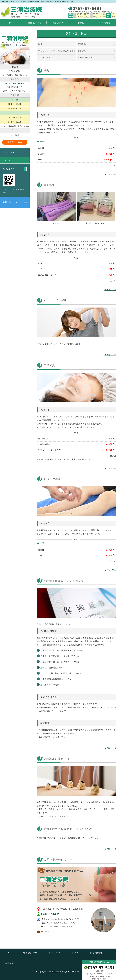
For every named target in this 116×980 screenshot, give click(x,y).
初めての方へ (58, 23)
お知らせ (9, 160)
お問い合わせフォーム (12, 202)
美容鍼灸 (82, 51)
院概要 (81, 23)
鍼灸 (40, 44)
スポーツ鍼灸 (45, 58)
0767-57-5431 (50, 914)
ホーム (12, 23)
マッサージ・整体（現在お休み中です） (57, 51)
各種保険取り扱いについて (90, 58)
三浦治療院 (54, 972)
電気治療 (82, 44)
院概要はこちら (15, 142)
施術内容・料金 (35, 23)
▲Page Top (110, 174)
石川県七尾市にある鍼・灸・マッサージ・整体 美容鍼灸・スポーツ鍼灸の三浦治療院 (21, 12)
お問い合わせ (104, 23)
